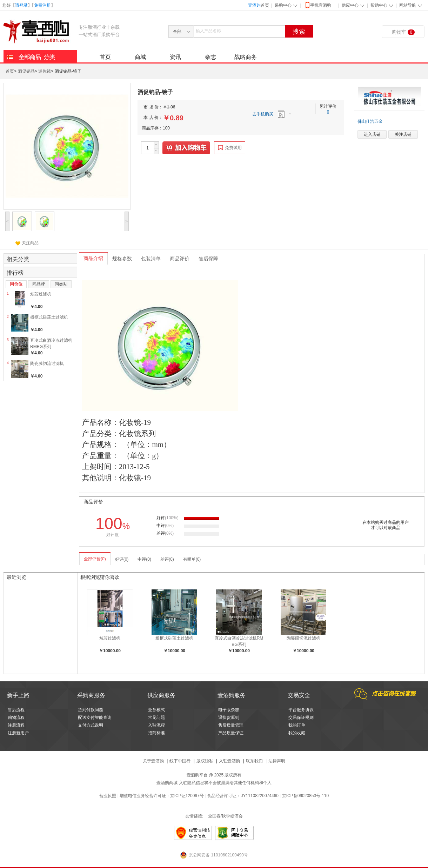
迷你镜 (45, 72)
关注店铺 (403, 134)
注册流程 (16, 725)
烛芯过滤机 (41, 294)
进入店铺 (372, 134)
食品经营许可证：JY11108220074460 (243, 796)
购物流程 (16, 717)
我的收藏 (297, 733)
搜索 (299, 32)
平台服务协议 (301, 710)
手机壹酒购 (318, 5)
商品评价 (180, 259)
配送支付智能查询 (95, 717)
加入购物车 (186, 148)
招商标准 (156, 733)
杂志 (210, 57)
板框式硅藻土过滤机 (49, 317)
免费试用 (230, 148)
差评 (167, 559)
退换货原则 (229, 717)
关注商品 (27, 243)
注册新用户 (18, 733)
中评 (144, 559)
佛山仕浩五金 (370, 121)
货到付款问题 (91, 710)
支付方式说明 (91, 725)
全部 (177, 32)
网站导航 (408, 5)
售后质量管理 (231, 725)
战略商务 (246, 57)
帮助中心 (379, 5)
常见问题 (156, 717)
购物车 (403, 32)
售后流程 (16, 710)
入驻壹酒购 (229, 761)
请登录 (21, 5)
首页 (259, 5)
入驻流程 (156, 725)
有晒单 (192, 559)
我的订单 (297, 725)
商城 (140, 57)
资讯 (175, 57)
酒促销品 (26, 72)
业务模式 (156, 710)
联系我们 (254, 761)
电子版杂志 (229, 710)
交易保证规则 (301, 717)
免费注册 (42, 5)
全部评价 (95, 559)
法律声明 (277, 761)
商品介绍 (93, 258)
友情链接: (194, 816)
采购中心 (283, 5)
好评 (122, 559)
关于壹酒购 (153, 761)
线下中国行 (180, 761)
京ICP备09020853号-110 (305, 796)
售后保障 (208, 259)
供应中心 (350, 5)
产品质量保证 (231, 733)
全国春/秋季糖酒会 (225, 816)
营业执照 (108, 796)
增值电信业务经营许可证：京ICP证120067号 (162, 796)
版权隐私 (205, 761)
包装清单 (151, 259)
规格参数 (122, 259)
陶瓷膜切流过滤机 (47, 363)
